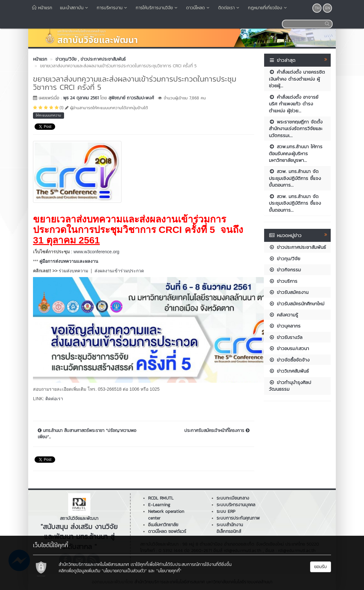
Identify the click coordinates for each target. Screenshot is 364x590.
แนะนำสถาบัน (75, 8)
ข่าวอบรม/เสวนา (289, 348)
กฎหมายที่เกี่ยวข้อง (268, 8)
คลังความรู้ (283, 315)
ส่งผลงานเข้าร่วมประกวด (119, 271)
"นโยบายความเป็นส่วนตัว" (124, 571)
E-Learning (159, 505)
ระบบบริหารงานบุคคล (236, 505)
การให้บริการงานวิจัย (157, 8)
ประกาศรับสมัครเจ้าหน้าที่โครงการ (217, 431)
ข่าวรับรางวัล (286, 337)
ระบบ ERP (226, 511)
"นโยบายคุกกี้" (169, 571)
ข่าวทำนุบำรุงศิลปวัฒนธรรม (290, 386)
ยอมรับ (321, 567)
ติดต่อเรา (229, 8)
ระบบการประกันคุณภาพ (238, 518)
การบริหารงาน (112, 8)
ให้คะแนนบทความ (49, 115)
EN (328, 8)
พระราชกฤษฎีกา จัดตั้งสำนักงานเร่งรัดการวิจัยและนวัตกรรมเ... (296, 129)
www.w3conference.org (97, 252)
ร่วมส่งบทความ (73, 271)
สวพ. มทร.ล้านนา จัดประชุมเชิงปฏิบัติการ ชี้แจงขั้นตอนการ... (295, 178)
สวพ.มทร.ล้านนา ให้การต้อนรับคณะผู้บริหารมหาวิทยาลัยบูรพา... (296, 153)
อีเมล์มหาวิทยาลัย (163, 525)
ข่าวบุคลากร (285, 326)
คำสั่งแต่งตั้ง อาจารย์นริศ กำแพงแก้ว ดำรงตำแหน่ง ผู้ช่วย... (294, 104)
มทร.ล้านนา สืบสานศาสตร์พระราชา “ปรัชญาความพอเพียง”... (87, 434)
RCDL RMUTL (161, 498)
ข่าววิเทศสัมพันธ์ (289, 371)
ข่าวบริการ (283, 281)
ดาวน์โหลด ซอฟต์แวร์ (167, 531)
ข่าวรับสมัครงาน (289, 292)
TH (317, 8)
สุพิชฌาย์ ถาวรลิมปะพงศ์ (131, 98)
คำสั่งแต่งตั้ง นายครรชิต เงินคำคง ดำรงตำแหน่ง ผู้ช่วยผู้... (297, 79)
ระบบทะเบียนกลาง (233, 498)
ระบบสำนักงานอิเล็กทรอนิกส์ (230, 528)
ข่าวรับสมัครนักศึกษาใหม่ (297, 304)
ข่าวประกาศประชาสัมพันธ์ (297, 247)
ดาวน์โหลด (198, 8)
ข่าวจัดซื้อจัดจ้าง (289, 360)
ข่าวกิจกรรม (285, 270)
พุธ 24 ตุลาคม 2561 (81, 98)
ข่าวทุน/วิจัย (285, 259)
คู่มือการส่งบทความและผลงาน (69, 261)
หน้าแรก (42, 8)
